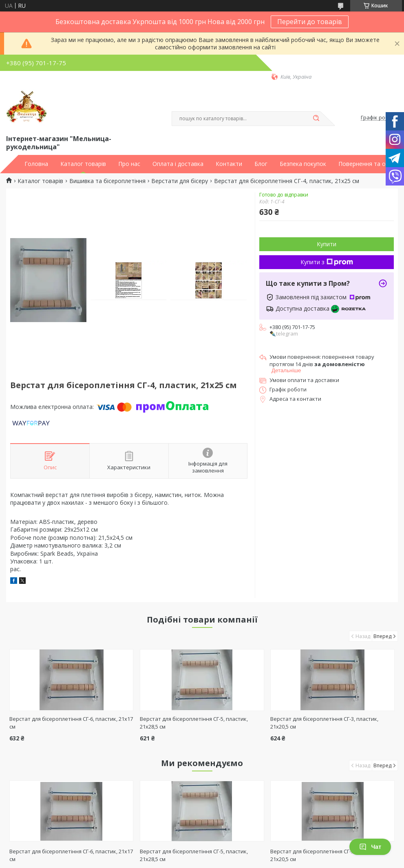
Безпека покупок (303, 164)
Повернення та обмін (368, 164)
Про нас (129, 164)
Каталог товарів (83, 164)
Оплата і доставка (178, 164)
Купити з (327, 262)
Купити (327, 244)
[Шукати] (316, 119)
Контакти (229, 164)
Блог (261, 164)
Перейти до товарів (310, 22)
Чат (370, 847)
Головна (36, 164)
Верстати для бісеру (180, 181)
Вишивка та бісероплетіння (107, 181)
